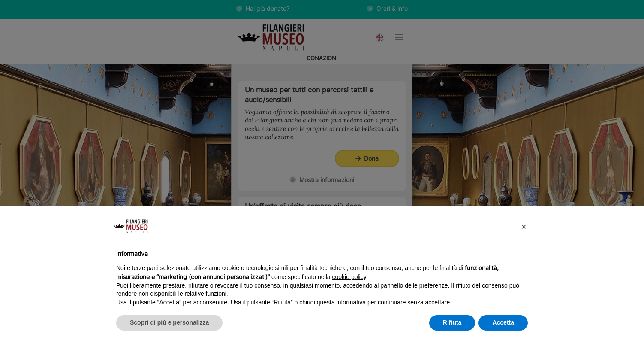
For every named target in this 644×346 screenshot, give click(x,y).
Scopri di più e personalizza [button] (169, 322)
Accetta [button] (503, 322)
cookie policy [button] (349, 277)
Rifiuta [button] (452, 322)
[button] (524, 226)
